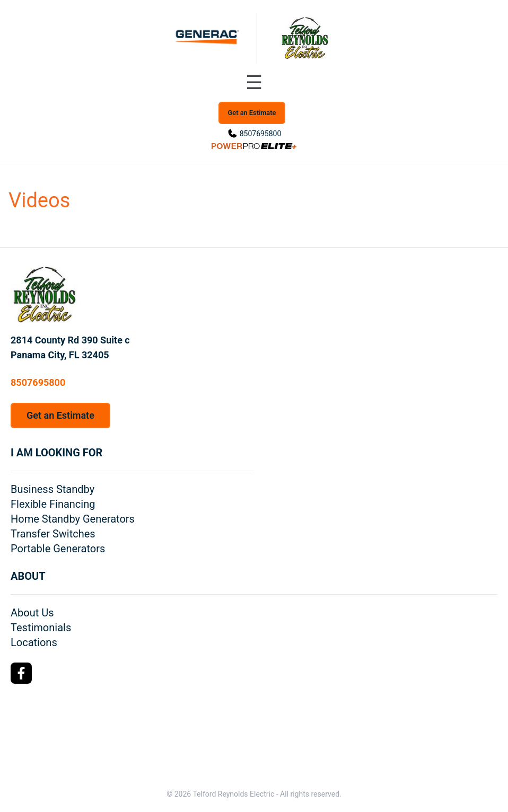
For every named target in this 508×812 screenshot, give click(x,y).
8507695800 (261, 134)
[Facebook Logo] (21, 673)
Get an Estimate (252, 113)
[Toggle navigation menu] (254, 83)
